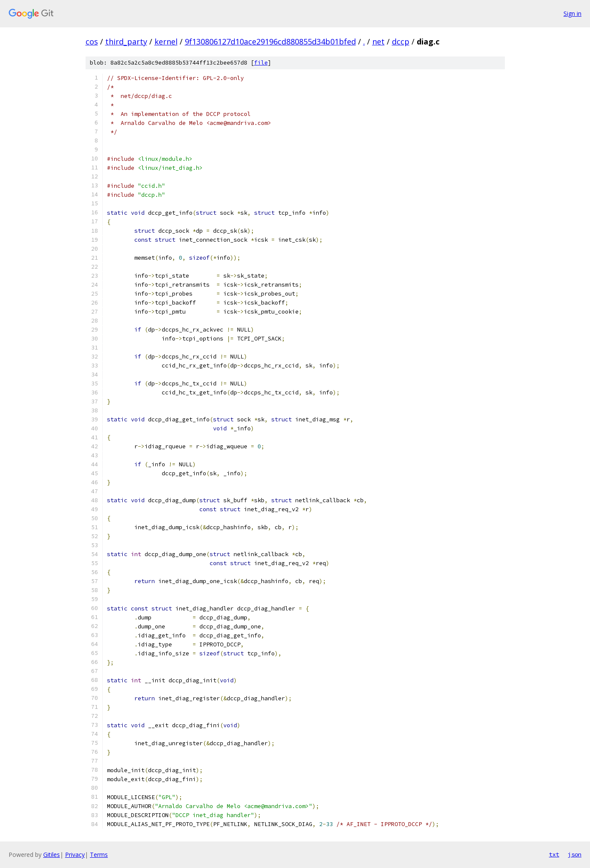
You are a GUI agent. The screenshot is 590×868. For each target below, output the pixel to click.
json (575, 854)
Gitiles (52, 855)
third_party (126, 41)
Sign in (572, 13)
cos (92, 41)
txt (554, 854)
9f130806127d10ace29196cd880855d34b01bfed (270, 41)
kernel (166, 41)
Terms (99, 855)
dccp (401, 41)
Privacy (75, 855)
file (261, 63)
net (378, 41)
